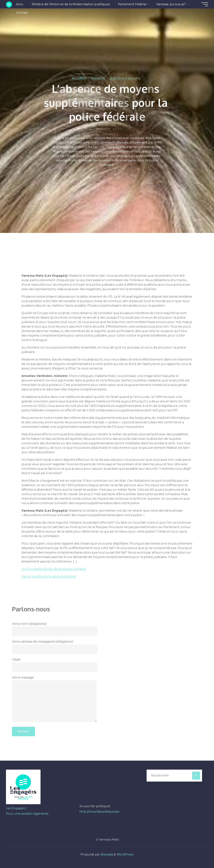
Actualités (79, 78)
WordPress (125, 854)
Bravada (107, 854)
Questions (98, 78)
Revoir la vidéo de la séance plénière (49, 576)
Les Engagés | (16, 808)
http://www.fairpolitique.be (99, 812)
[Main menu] (205, 4)
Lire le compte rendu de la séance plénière (54, 569)
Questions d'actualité (125, 78)
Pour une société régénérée (27, 814)
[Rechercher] (196, 776)
